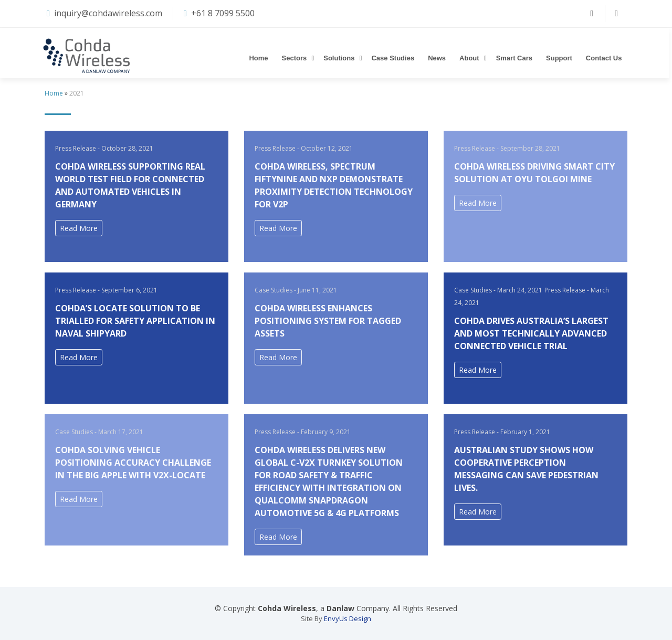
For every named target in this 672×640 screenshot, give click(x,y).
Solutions (340, 58)
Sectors (296, 58)
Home (260, 58)
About (471, 58)
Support (561, 58)
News (438, 58)
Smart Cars (515, 58)
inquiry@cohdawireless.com (108, 13)
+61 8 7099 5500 (223, 13)
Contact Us (605, 58)
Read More (79, 228)
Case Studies (394, 58)
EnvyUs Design (348, 618)
